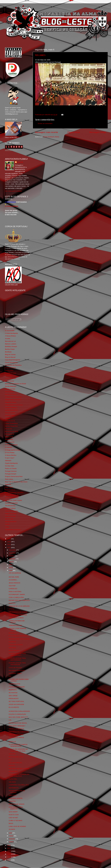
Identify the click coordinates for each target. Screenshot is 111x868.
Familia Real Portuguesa (13, 397)
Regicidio (8, 484)
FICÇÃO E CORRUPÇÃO (17, 714)
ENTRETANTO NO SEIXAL (18, 723)
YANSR (8, 524)
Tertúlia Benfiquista (11, 503)
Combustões (9, 370)
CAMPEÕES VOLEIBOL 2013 (19, 785)
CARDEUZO (13, 589)
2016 (9, 539)
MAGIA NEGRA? (14, 651)
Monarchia (8, 429)
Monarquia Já (10, 434)
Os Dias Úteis (10, 466)
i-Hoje (7, 527)
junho (11, 567)
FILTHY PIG (13, 779)
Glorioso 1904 (10, 415)
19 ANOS (12, 829)
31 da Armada (10, 331)
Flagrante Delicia (11, 402)
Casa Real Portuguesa (13, 360)
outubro (12, 556)
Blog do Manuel (10, 357)
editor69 (20, 162)
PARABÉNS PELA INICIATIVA (19, 732)
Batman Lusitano (11, 344)
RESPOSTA (13, 690)
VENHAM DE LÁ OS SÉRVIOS (19, 606)
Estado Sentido (10, 389)
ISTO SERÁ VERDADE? (17, 726)
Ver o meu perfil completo (13, 191)
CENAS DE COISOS (16, 645)
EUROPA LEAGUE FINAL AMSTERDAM (17, 664)
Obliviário (8, 461)
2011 (9, 848)
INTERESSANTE (15, 684)
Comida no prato (11, 373)
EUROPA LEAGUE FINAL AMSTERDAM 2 (17, 659)
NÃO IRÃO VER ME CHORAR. (19, 769)
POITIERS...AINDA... (16, 673)
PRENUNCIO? (14, 699)
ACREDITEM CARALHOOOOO (19, 711)
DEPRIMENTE (14, 788)
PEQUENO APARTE (16, 798)
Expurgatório (9, 392)
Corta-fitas (8, 376)
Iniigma (7, 418)
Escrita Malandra (11, 386)
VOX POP (12, 586)
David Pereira (10, 381)
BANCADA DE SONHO (17, 804)
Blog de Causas (10, 355)
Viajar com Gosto (11, 514)
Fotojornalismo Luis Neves (14, 405)
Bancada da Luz (10, 341)
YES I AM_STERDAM (16, 735)
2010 (9, 851)
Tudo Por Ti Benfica (12, 511)
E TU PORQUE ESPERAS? (18, 636)
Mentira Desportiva (11, 426)
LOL (10, 720)
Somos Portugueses (12, 498)
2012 (9, 845)
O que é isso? (10, 458)
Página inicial (74, 132)
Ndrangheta (9, 439)
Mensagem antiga (98, 132)
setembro (12, 559)
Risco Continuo (10, 490)
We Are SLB (9, 519)
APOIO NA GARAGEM (16, 704)
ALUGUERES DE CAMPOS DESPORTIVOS (18, 745)
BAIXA (11, 823)
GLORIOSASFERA (11, 410)
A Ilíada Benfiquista (11, 333)
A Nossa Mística (10, 336)
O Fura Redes (10, 453)
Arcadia (8, 339)
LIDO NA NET (13, 818)
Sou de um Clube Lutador (14, 500)
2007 (9, 860)
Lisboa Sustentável (11, 423)
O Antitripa (8, 447)
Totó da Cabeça (10, 508)
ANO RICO (12, 648)
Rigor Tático (9, 487)
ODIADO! (12, 766)
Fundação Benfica (11, 408)
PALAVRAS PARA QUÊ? (17, 671)
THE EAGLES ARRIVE (16, 738)
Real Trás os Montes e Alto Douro (16, 482)
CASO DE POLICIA (15, 668)
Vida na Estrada (10, 516)
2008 (9, 857)
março (11, 836)
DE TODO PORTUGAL (16, 701)
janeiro (12, 842)
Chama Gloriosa (10, 368)
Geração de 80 (10, 413)
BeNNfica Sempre (11, 347)
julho (11, 565)
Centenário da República (13, 365)
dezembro (13, 550)
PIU (10, 760)
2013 (9, 548)
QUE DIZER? (13, 812)
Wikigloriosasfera (11, 522)
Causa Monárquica (11, 362)
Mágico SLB (9, 437)
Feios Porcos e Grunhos (13, 400)
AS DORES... (13, 580)
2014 (9, 545)
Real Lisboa (9, 479)
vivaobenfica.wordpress (13, 530)
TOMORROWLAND (15, 625)
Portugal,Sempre (11, 474)
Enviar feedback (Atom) (51, 137)
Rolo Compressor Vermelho (14, 492)
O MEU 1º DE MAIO (15, 821)
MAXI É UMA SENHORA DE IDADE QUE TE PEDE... (18, 750)
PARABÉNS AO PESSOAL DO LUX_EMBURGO (19, 775)
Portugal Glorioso (11, 471)
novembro (13, 553)
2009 (9, 854)
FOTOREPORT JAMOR (17, 594)
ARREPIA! (12, 801)
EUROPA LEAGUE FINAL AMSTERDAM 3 (17, 654)
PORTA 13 (12, 742)
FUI (10, 676)
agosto (12, 562)
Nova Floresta (10, 442)
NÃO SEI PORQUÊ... (16, 763)
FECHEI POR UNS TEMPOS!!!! (19, 600)
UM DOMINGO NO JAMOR (18, 612)
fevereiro (12, 839)
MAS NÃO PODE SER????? (18, 717)
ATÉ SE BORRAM (15, 573)
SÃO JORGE (13, 696)
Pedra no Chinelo (11, 469)
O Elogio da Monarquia (13, 450)
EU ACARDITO (14, 707)
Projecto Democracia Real (14, 476)
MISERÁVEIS (13, 771)
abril (11, 833)
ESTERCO (12, 642)
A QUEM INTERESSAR (17, 687)
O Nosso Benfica (11, 455)
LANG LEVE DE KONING (17, 826)
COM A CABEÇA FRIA (16, 597)
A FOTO (11, 609)
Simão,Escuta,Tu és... (12, 495)
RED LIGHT (13, 795)
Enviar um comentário (45, 123)
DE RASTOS (13, 693)
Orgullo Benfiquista (11, 463)
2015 (9, 542)
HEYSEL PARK (14, 577)
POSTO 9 (12, 603)
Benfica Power (10, 349)
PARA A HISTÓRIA (15, 592)
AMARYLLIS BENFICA (16, 729)
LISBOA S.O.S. (10, 421)
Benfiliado (8, 352)
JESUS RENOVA (14, 583)
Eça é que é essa (11, 394)
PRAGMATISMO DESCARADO (19, 639)
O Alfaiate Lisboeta (11, 445)
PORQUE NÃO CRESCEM (18, 615)
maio (11, 570)
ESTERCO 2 (13, 633)
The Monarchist (10, 506)
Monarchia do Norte (12, 431)
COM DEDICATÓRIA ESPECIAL (16, 808)
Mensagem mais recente (46, 132)
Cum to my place (11, 378)
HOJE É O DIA (14, 815)
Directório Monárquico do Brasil (15, 384)
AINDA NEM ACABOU (16, 618)
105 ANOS (40, 55)
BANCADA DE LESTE (16, 757)
